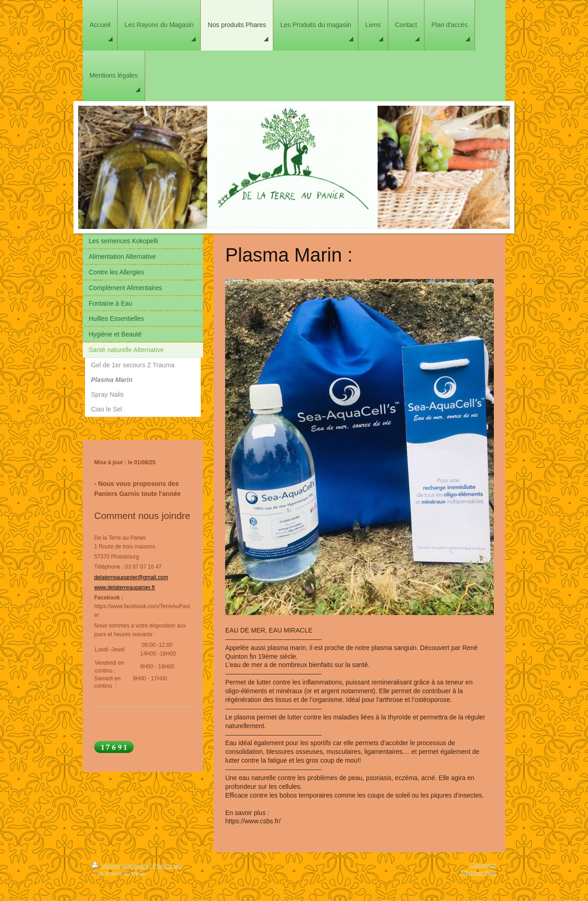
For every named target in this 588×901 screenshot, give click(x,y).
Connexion (483, 865)
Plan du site (167, 866)
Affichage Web (478, 873)
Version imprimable (121, 866)
